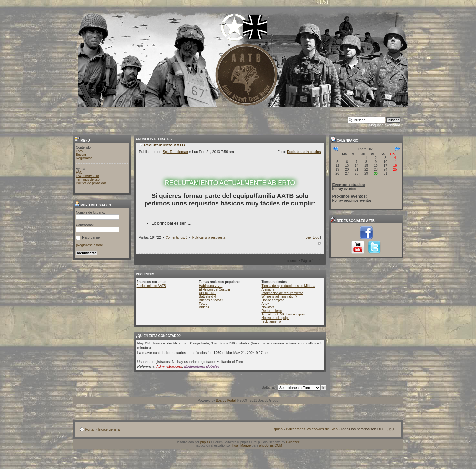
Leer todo (312, 238)
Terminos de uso (88, 180)
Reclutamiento (272, 311)
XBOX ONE (208, 293)
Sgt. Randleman (175, 152)
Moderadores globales (202, 366)
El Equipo (275, 429)
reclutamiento (271, 321)
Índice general (109, 429)
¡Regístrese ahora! (90, 245)
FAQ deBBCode (88, 176)
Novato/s (268, 307)
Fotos (203, 304)
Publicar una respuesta (209, 238)
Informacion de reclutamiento (283, 293)
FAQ (79, 172)
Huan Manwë (241, 446)
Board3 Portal (226, 400)
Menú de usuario (93, 205)
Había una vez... (211, 286)
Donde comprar (273, 300)
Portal (90, 429)
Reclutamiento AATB (151, 286)
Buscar (81, 155)
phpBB (205, 442)
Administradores (169, 366)
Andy (265, 304)
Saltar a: (268, 387)
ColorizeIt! (293, 442)
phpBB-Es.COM (271, 446)
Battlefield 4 (208, 297)
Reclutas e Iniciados (304, 152)
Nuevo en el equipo (276, 318)
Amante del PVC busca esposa (284, 314)
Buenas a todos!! (211, 300)
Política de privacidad (91, 183)
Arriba (319, 243)
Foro (80, 151)
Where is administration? (279, 297)
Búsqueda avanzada (384, 125)
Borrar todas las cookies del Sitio (312, 429)
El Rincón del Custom (215, 289)
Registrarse (84, 158)
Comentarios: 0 (177, 238)
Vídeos (204, 307)
